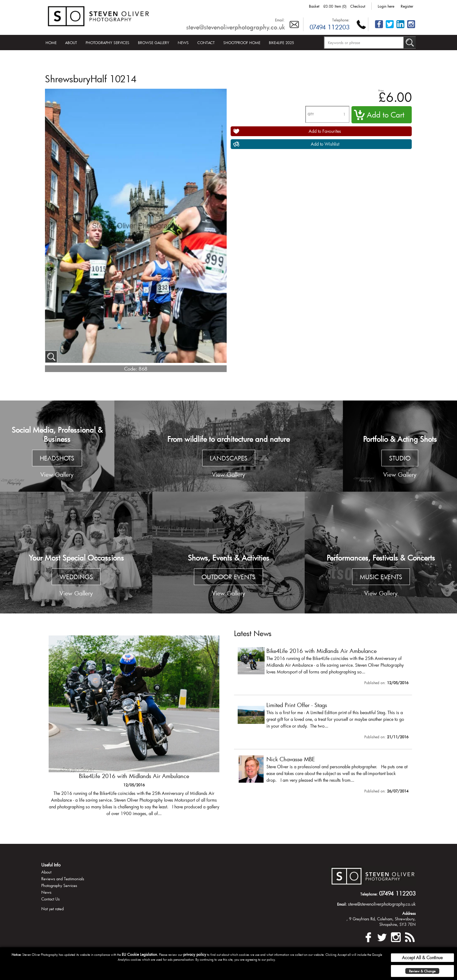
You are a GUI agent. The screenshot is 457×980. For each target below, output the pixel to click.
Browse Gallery (154, 43)
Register (407, 6)
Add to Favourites (325, 131)
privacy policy (195, 954)
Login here (386, 6)
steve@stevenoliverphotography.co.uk (236, 27)
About (71, 43)
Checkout (358, 6)
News (183, 43)
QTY (311, 114)
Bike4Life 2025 (281, 43)
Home (51, 43)
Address (409, 913)
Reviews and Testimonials (63, 879)
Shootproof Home (242, 43)
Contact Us (50, 899)
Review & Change (422, 971)
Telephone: (341, 20)
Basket (314, 6)
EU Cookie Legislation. (140, 954)
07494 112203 (330, 27)
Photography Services (108, 43)
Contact (206, 43)
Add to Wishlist (325, 144)
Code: (131, 369)
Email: (280, 20)
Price (381, 90)
